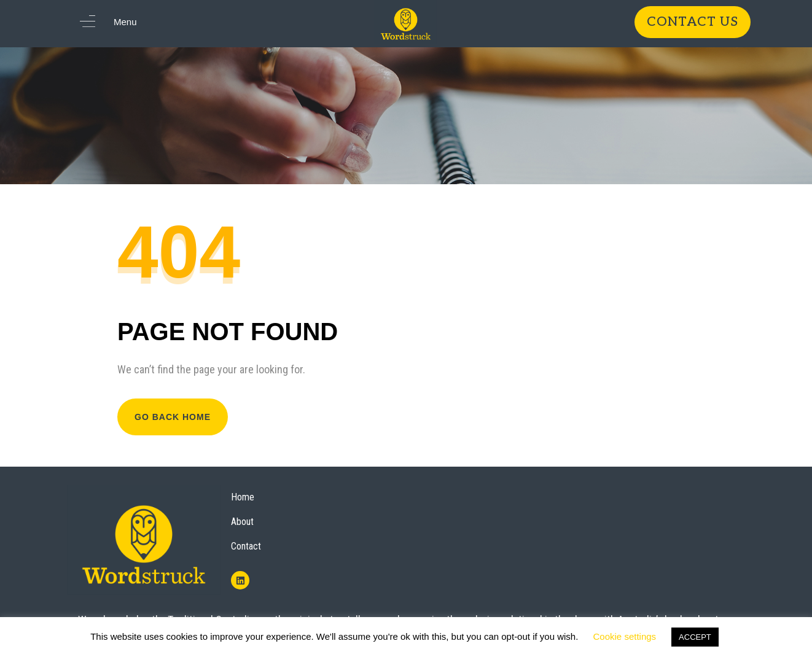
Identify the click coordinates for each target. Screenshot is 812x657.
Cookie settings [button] (625, 636)
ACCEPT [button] (695, 637)
